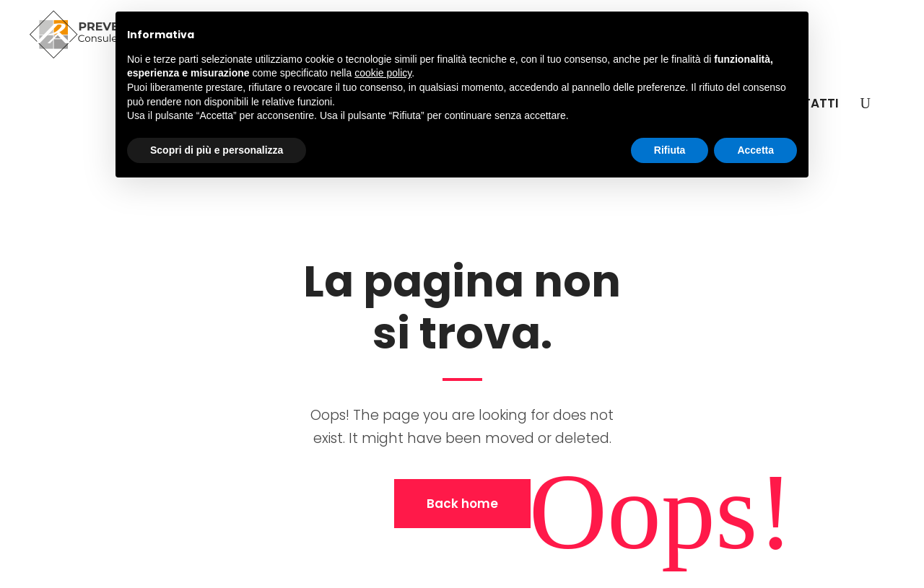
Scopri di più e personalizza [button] (217, 150)
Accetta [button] (755, 150)
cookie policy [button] (383, 73)
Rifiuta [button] (670, 150)
